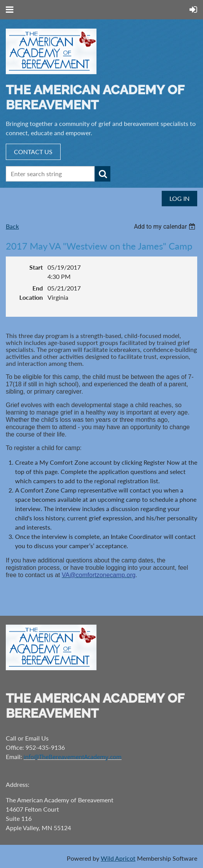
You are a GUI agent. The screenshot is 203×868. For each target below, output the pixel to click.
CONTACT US (33, 152)
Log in (179, 198)
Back (12, 226)
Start (36, 267)
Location (31, 297)
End (38, 288)
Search (103, 174)
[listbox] (166, 227)
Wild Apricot (118, 858)
